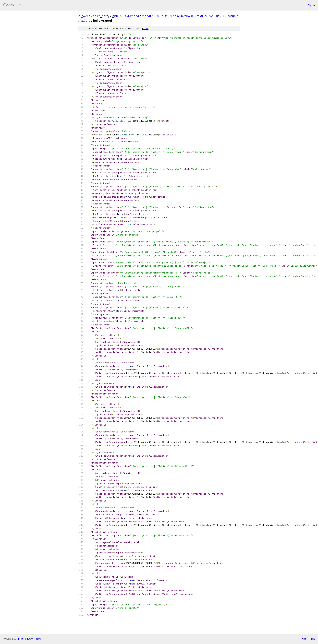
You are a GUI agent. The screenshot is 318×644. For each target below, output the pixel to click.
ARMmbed (132, 16)
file (146, 29)
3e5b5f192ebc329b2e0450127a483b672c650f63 (189, 16)
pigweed (84, 16)
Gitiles (20, 639)
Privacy (29, 639)
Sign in (311, 5)
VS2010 (85, 21)
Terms (38, 639)
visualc (233, 16)
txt (304, 639)
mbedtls (148, 16)
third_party (101, 16)
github (117, 16)
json (312, 639)
